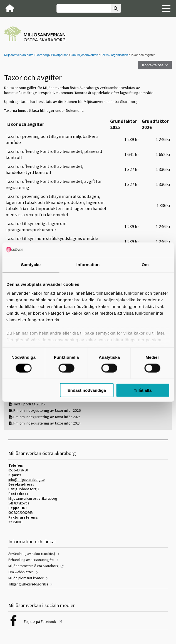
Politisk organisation (114, 55)
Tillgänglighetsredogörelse (28, 584)
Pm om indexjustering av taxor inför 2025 (47, 417)
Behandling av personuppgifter (31, 560)
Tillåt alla (143, 390)
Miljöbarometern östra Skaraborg (33, 566)
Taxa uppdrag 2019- (29, 404)
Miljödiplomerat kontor (26, 578)
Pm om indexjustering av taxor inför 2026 (47, 410)
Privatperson (60, 55)
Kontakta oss (153, 65)
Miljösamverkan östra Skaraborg (26, 55)
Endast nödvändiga (87, 390)
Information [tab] (88, 265)
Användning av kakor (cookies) (32, 554)
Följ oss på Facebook (40, 622)
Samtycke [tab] (31, 265)
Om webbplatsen (21, 572)
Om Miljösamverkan (84, 55)
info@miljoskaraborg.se (26, 480)
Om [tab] (145, 265)
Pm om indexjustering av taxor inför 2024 (47, 423)
